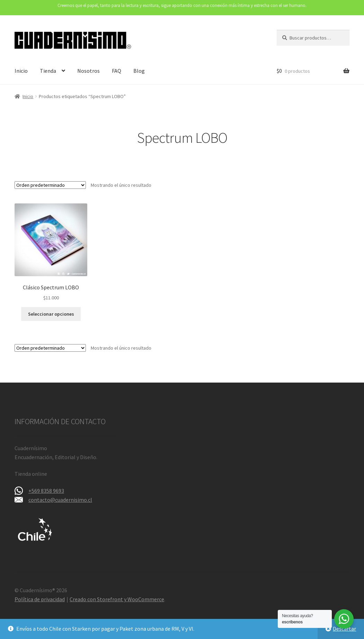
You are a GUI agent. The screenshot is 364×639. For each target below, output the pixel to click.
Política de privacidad (40, 599)
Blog (139, 71)
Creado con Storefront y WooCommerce (117, 599)
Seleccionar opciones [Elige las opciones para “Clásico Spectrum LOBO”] (51, 314)
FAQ (117, 71)
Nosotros (88, 71)
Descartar (344, 629)
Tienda (48, 71)
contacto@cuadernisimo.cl (60, 500)
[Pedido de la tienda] (50, 185)
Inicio (21, 71)
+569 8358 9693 (46, 491)
